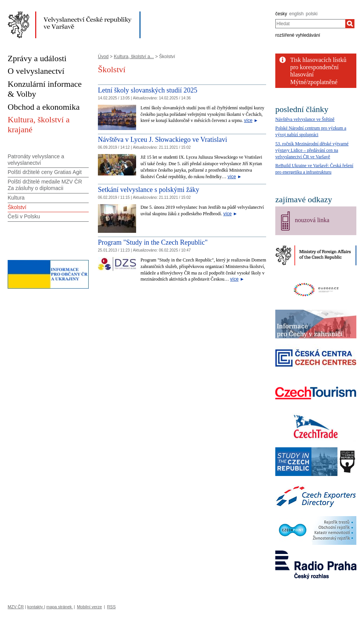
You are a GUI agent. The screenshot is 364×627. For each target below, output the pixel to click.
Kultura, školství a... (134, 57)
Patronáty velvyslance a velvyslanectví (36, 160)
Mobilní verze (89, 607)
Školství (17, 207)
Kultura (16, 198)
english (296, 14)
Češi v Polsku (24, 216)
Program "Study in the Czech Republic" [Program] (153, 242)
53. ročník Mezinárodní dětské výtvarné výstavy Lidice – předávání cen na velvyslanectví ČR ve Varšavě (312, 150)
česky (281, 14)
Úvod (103, 57)
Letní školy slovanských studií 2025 (148, 90)
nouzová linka (312, 220)
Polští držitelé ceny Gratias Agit (45, 172)
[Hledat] (350, 24)
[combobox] (310, 24)
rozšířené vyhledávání (298, 35)
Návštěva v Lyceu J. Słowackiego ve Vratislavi (162, 140)
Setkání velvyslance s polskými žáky (149, 190)
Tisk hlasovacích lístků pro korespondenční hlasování (318, 67)
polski (312, 14)
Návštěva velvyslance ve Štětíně (305, 119)
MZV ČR (16, 607)
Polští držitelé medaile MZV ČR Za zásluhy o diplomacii (45, 185)
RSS (111, 607)
